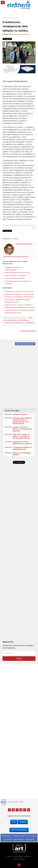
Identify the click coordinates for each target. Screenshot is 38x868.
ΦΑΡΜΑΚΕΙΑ (6, 836)
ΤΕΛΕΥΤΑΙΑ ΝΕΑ (12, 411)
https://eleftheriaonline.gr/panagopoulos (16, 257)
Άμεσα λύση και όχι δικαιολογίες (15, 278)
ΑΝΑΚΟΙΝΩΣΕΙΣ (18, 839)
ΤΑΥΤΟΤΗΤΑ (8, 839)
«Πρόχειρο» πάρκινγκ (20, 414)
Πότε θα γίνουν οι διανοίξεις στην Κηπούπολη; (19, 291)
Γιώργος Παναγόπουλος (22, 34)
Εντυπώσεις (14, 239)
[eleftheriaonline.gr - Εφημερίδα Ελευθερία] (19, 5)
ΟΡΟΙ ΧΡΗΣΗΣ (31, 836)
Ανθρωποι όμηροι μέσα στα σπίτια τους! (17, 273)
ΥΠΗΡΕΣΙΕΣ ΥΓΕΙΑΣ (18, 836)
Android (23, 822)
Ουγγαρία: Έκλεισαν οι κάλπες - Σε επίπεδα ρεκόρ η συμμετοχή (22, 429)
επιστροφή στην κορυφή (28, 331)
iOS (14, 822)
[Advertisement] (19, 519)
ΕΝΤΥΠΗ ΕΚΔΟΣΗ (19, 830)
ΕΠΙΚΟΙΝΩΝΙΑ (30, 839)
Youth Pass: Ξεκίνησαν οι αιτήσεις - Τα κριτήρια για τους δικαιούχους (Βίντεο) (21, 436)
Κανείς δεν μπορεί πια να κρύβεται (16, 275)
